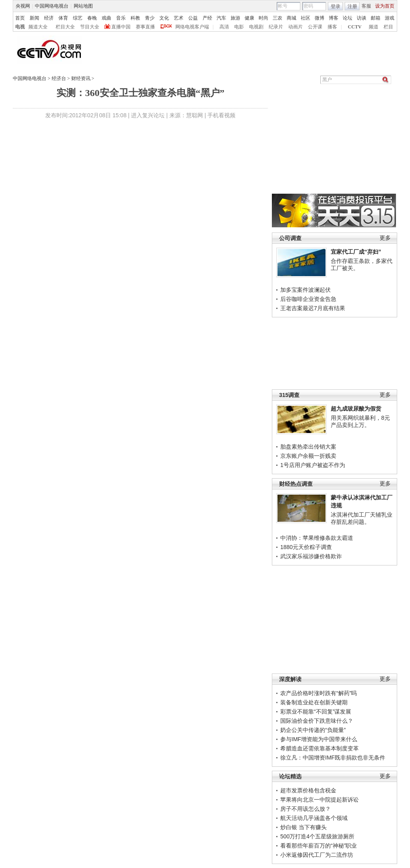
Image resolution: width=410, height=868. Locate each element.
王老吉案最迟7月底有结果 (313, 308)
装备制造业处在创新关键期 (314, 702)
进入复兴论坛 (148, 115)
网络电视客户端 (192, 27)
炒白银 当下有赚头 (303, 827)
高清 (224, 27)
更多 (385, 238)
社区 (305, 18)
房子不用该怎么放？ (305, 809)
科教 (135, 18)
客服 (366, 6)
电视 (20, 27)
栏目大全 (65, 27)
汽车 (221, 18)
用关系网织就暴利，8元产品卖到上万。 (360, 421)
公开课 (315, 27)
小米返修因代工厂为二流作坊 (317, 855)
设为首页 (385, 6)
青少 (150, 18)
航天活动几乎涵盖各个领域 (314, 818)
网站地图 (83, 6)
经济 (49, 18)
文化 (164, 18)
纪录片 (276, 27)
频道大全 (38, 27)
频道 (374, 27)
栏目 (388, 27)
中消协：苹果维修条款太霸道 (317, 538)
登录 (336, 6)
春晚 (92, 18)
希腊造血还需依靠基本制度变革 (320, 748)
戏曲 (107, 18)
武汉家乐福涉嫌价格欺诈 (311, 556)
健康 (249, 18)
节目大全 (90, 27)
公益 (193, 18)
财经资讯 (81, 78)
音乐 (121, 18)
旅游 (235, 18)
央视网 (23, 6)
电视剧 (256, 27)
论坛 (348, 18)
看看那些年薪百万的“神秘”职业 (319, 846)
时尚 (263, 18)
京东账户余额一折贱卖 (308, 456)
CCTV (355, 27)
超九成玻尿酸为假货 (356, 409)
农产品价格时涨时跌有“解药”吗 (319, 693)
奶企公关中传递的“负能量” (313, 730)
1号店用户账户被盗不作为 (313, 465)
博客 (334, 18)
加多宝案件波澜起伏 (305, 290)
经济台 (59, 78)
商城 (291, 18)
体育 (63, 18)
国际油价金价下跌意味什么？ (317, 721)
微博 (320, 18)
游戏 (390, 18)
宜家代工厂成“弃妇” (356, 252)
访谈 (362, 18)
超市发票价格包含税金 (308, 790)
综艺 (78, 18)
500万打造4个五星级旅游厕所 (317, 836)
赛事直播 (145, 27)
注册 (352, 6)
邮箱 (376, 18)
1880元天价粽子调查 (306, 547)
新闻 (34, 18)
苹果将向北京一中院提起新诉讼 (320, 800)
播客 (332, 27)
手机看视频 (221, 115)
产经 (207, 18)
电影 (239, 27)
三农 (277, 18)
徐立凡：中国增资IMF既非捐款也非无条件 (333, 758)
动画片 (295, 27)
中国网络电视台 (52, 6)
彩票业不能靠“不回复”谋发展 (316, 712)
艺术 (179, 18)
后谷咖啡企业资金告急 (308, 299)
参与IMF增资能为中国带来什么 (319, 739)
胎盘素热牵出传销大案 (308, 447)
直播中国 (121, 27)
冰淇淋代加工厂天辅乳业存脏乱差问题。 (362, 518)
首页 (20, 18)
